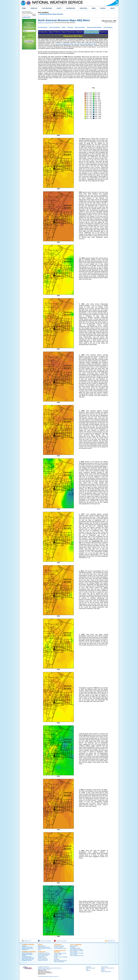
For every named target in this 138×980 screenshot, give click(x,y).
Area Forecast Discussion (44, 954)
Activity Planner (42, 957)
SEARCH (103, 8)
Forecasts (70, 27)
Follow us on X (27, 941)
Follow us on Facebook (45, 941)
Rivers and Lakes (80, 27)
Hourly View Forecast (43, 955)
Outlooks (24, 946)
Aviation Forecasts (42, 958)
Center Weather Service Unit (77, 955)
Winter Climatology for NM (60, 960)
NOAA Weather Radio (75, 948)
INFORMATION (71, 8)
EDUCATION (83, 8)
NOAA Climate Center (59, 962)
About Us (103, 970)
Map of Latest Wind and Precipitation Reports (28, 960)
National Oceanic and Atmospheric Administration (50, 968)
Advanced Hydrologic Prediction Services (59, 946)
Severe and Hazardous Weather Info (27, 949)
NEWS (94, 8)
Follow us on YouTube (60, 941)
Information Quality (91, 968)
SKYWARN (73, 947)
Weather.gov (41, 23)
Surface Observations (27, 953)
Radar (64, 27)
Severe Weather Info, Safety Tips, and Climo (77, 954)
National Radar (42, 946)
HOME (24, 8)
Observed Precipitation (27, 954)
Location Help (26, 17)
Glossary (88, 970)
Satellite (24, 955)
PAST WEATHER (47, 8)
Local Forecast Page (43, 959)
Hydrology (58, 945)
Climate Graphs (58, 954)
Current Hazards (43, 27)
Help (87, 969)
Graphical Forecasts (43, 960)
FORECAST (34, 8)
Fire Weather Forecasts (44, 953)
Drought (56, 956)
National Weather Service (44, 969)
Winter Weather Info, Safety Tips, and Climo (77, 951)
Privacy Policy (29, 43)
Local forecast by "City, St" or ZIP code (27, 12)
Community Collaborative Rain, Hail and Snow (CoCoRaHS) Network (76, 44)
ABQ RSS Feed (110, 941)
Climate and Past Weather (94, 27)
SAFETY (59, 8)
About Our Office (74, 946)
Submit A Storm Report (27, 947)
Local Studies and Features (77, 949)
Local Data (57, 959)
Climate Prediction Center (60, 953)
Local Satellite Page (27, 957)
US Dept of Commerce (43, 967)
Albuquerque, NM (49, 23)
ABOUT (113, 8)
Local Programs (108, 27)
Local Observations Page (28, 958)
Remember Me (29, 37)
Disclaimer (89, 967)
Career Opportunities (106, 972)
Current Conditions (55, 27)
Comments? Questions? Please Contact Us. (48, 976)
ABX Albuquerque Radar (44, 947)
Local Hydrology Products (60, 948)
